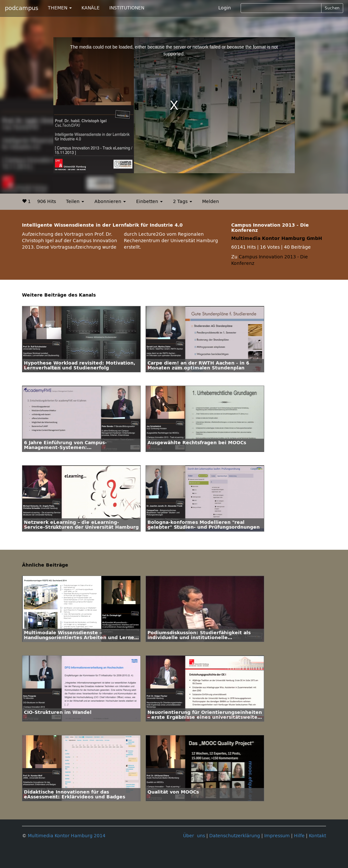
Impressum (277, 836)
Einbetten (149, 202)
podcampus (22, 8)
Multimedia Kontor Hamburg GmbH (277, 238)
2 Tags (183, 202)
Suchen (332, 8)
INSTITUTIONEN (127, 8)
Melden (211, 202)
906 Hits (47, 202)
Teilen (75, 202)
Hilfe (299, 836)
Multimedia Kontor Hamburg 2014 (67, 836)
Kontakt (317, 836)
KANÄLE (91, 8)
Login (225, 8)
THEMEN (60, 8)
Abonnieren (110, 202)
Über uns (194, 836)
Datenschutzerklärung (235, 836)
